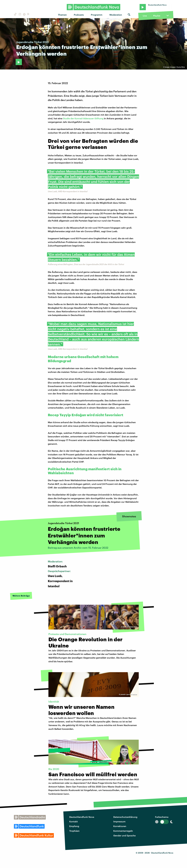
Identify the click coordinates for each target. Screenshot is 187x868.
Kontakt (74, 821)
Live (145, 16)
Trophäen (74, 831)
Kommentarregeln (123, 831)
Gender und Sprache (124, 835)
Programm (97, 15)
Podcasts (79, 15)
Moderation (116, 15)
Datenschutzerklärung (125, 817)
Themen (62, 15)
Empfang (74, 826)
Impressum (119, 821)
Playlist (157, 16)
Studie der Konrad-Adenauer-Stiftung (83, 118)
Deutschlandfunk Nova (82, 817)
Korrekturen (120, 826)
